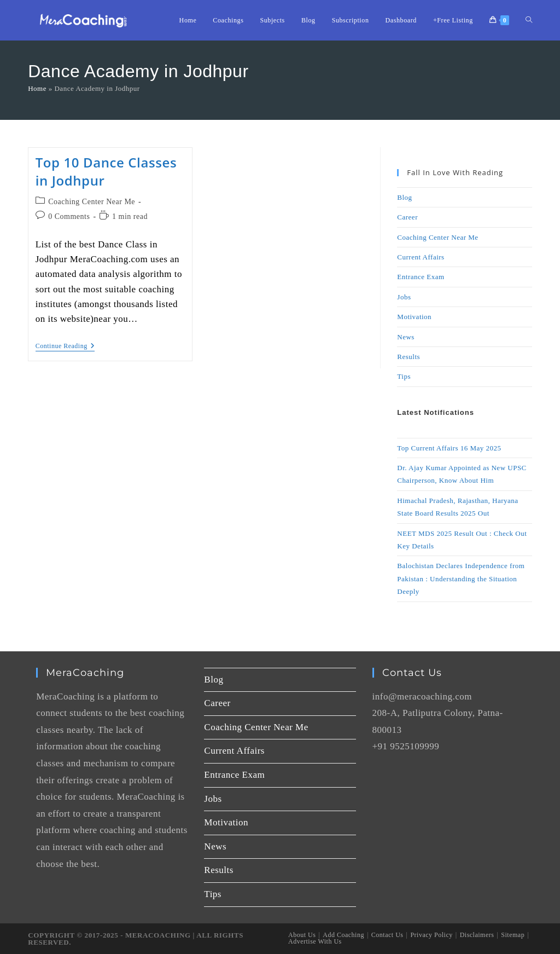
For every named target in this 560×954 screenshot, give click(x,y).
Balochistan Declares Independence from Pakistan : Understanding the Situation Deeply (461, 579)
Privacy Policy (431, 935)
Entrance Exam (421, 277)
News (406, 337)
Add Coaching (343, 935)
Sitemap (513, 935)
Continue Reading (65, 346)
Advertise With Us (315, 941)
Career (407, 217)
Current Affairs (421, 257)
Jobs (404, 297)
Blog (404, 197)
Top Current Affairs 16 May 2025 (449, 448)
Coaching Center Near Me (92, 202)
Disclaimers (477, 935)
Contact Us (387, 935)
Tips (404, 376)
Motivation (414, 317)
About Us (302, 935)
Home (37, 88)
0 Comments (69, 216)
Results (409, 357)
